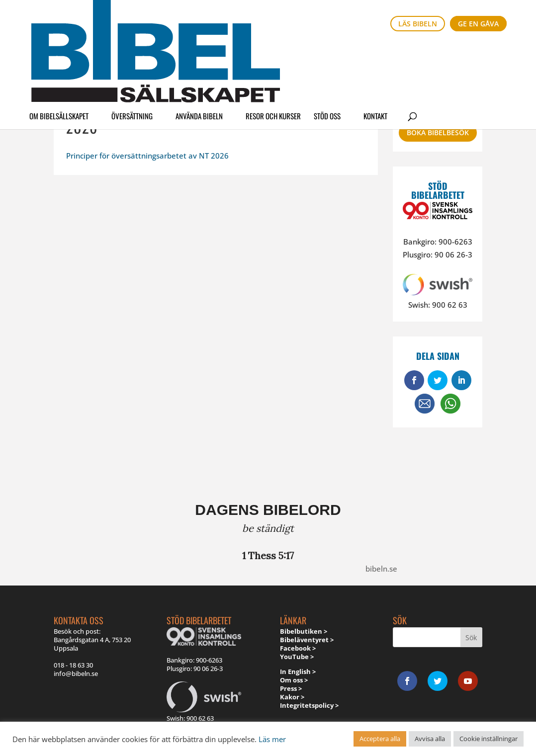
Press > (291, 688)
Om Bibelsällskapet (59, 52)
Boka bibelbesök (438, 132)
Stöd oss (327, 52)
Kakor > (292, 697)
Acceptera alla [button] (380, 739)
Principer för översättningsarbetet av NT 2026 (147, 156)
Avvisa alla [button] (430, 739)
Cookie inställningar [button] (489, 739)
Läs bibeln (418, 24)
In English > (298, 672)
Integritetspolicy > (309, 705)
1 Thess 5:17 (268, 555)
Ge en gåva (478, 24)
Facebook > (298, 648)
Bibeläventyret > (307, 640)
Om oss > (294, 680)
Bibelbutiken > (304, 631)
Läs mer (272, 739)
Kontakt (375, 52)
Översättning (132, 52)
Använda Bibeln (199, 52)
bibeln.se (381, 569)
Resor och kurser (273, 52)
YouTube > (297, 657)
